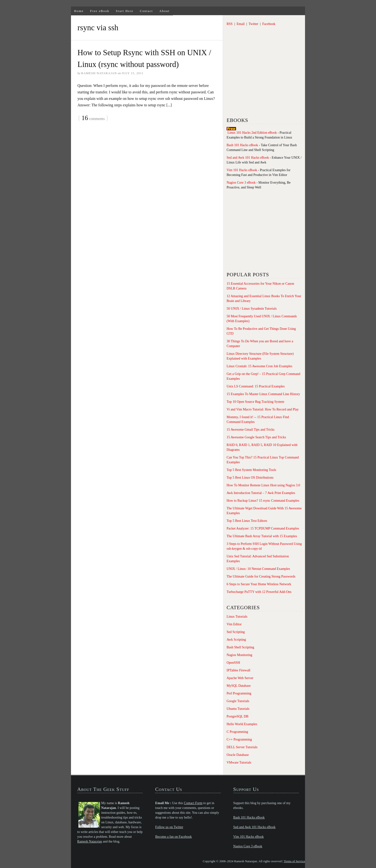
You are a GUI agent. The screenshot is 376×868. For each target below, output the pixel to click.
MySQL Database (239, 686)
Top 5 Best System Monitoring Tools (251, 470)
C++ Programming (239, 739)
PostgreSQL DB (238, 716)
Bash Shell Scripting (240, 647)
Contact (146, 11)
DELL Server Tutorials (242, 747)
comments (93, 118)
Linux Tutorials (237, 617)
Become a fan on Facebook (173, 837)
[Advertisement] (263, 76)
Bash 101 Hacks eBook (242, 145)
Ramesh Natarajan (90, 841)
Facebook (269, 24)
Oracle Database (238, 755)
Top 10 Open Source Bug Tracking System (255, 402)
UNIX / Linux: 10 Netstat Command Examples (258, 569)
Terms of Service (294, 861)
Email (241, 24)
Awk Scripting (236, 640)
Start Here (125, 11)
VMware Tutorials (239, 763)
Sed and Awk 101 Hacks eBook (248, 158)
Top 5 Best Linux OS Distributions (250, 478)
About (165, 11)
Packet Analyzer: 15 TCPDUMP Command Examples (263, 528)
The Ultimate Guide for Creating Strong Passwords (261, 576)
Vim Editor (234, 624)
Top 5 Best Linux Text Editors (247, 521)
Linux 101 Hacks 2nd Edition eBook (252, 133)
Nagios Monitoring (239, 655)
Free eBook (100, 11)
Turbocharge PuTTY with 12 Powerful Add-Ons (259, 592)
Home (79, 11)
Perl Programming (239, 693)
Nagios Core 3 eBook (241, 183)
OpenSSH (233, 663)
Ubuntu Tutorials (238, 709)
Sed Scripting (236, 632)
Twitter (253, 24)
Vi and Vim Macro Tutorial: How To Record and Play (263, 409)
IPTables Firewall (238, 670)
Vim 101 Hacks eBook (242, 170)
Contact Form (193, 803)
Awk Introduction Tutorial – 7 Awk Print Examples (261, 493)
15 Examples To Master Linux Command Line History (263, 394)
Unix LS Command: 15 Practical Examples (256, 386)
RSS (230, 24)
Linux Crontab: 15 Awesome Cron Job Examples (259, 366)
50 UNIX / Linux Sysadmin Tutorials (252, 309)
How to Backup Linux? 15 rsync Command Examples (263, 501)
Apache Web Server (240, 678)
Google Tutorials (238, 701)
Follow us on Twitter (169, 827)
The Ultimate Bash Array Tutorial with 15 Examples (262, 536)
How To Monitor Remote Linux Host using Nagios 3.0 (263, 485)
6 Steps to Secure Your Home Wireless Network (259, 584)
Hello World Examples (242, 724)
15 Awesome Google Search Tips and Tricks (256, 437)
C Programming (237, 732)
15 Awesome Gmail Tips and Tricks (251, 430)
